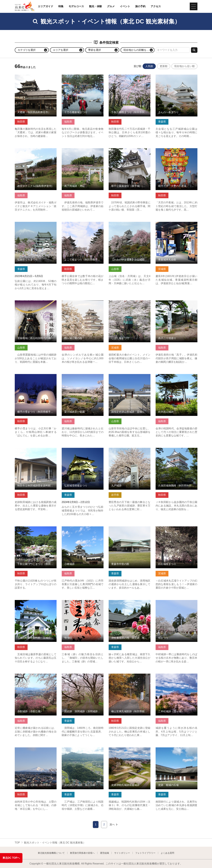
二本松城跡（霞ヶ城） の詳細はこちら (177, 677)
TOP (17, 843)
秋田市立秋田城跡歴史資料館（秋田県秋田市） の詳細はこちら (36, 451)
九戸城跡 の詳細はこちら (123, 449)
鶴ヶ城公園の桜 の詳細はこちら (80, 302)
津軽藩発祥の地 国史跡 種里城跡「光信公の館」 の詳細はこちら (130, 603)
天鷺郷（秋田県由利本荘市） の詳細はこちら (36, 78)
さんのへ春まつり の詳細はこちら (175, 76)
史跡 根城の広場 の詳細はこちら (175, 749)
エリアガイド (46, 6)
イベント (125, 6)
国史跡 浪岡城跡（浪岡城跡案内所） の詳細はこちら (83, 677)
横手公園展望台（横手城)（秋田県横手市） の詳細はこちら (130, 151)
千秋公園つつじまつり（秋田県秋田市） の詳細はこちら (36, 529)
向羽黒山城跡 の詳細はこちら (173, 376)
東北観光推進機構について (51, 853)
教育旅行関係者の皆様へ (82, 853)
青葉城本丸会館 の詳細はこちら (174, 223)
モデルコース (76, 6)
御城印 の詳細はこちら (75, 602)
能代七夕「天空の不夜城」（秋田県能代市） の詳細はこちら (177, 151)
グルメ (111, 6)
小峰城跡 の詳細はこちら (76, 528)
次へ (114, 825)
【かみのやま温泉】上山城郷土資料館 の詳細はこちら (130, 225)
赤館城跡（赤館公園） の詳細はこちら (36, 677)
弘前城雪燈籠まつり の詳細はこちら (83, 449)
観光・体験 (96, 6)
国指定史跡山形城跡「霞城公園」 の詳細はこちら (130, 377)
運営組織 (104, 853)
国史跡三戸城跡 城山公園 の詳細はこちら (83, 750)
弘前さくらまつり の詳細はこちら (34, 223)
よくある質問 (167, 853)
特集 (61, 6)
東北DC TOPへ (11, 858)
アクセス (156, 6)
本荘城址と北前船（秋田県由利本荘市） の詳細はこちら (36, 750)
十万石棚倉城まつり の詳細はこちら (83, 76)
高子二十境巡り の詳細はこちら (174, 302)
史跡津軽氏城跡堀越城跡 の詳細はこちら (130, 750)
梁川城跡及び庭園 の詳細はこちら (81, 376)
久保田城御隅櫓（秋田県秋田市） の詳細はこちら (177, 451)
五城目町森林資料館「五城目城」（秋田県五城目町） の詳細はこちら (36, 603)
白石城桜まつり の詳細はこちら (174, 528)
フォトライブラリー (145, 853)
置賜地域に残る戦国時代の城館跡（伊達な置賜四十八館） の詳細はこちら (36, 305)
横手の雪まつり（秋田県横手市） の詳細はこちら (36, 377)
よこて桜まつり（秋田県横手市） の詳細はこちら (83, 225)
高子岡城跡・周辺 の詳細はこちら (81, 150)
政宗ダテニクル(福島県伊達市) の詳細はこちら (36, 151)
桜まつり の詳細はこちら (170, 602)
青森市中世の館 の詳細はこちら (127, 528)
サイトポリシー (122, 853)
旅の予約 (140, 6)
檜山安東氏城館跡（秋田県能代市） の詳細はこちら (130, 677)
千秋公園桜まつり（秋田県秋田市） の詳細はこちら (130, 78)
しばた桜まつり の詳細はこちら (127, 302)
